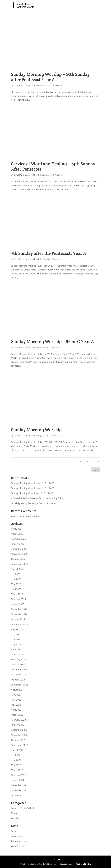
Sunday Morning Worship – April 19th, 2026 (33, 488)
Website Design (67, 864)
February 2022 (18, 775)
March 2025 (17, 594)
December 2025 (19, 549)
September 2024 (20, 624)
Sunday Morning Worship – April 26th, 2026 (33, 483)
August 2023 (17, 690)
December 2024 (19, 609)
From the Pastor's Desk (23, 808)
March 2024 (17, 654)
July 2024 (16, 634)
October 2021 (18, 795)
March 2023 (17, 715)
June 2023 (16, 700)
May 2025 (16, 584)
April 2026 (16, 529)
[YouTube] (59, 860)
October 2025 (18, 559)
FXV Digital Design (83, 864)
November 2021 (19, 790)
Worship (58, 85)
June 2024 (16, 639)
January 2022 (18, 780)
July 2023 (16, 695)
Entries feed (17, 836)
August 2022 (17, 750)
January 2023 (18, 725)
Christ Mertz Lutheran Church (27, 85)
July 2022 (16, 755)
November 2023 (19, 675)
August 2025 (17, 569)
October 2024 (18, 619)
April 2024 (16, 649)
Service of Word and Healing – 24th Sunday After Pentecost (53, 166)
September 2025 (20, 564)
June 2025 (16, 579)
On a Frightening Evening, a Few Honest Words (34, 503)
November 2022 (19, 735)
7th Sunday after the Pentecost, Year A (49, 253)
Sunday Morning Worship (36, 430)
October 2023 (18, 680)
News (14, 813)
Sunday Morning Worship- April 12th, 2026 (32, 493)
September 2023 (20, 685)
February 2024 (18, 659)
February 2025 (18, 599)
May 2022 (16, 765)
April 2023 (16, 710)
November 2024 (19, 614)
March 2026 (17, 534)
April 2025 (16, 589)
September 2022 (20, 745)
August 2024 (17, 629)
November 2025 (19, 554)
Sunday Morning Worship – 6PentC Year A (53, 341)
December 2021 (19, 785)
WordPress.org (18, 846)
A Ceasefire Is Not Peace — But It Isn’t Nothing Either (37, 498)
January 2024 (18, 664)
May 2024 (16, 644)
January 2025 (18, 604)
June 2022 (16, 760)
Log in (14, 831)
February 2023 (18, 720)
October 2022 (18, 740)
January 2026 (18, 544)
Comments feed (19, 841)
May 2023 (16, 705)
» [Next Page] (98, 461)
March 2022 (17, 770)
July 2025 (16, 574)
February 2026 (18, 539)
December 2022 (19, 730)
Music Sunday (32, 516)
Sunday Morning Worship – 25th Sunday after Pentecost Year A (50, 77)
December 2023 (19, 669)
